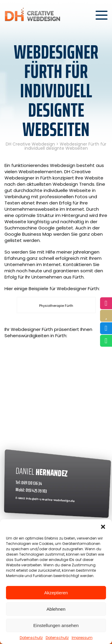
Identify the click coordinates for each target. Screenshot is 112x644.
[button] (103, 527)
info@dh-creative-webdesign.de (50, 500)
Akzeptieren (56, 593)
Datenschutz (31, 638)
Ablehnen (56, 609)
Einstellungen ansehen (56, 625)
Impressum (82, 638)
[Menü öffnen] (102, 15)
